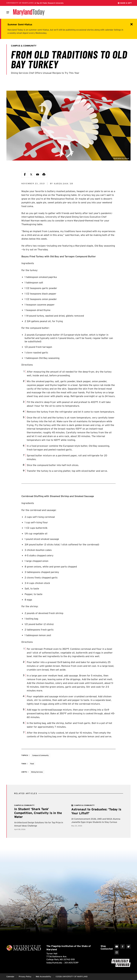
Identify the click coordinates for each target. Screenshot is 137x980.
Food (32, 764)
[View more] (84, 805)
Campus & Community (40, 755)
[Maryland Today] (29, 12)
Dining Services (37, 772)
